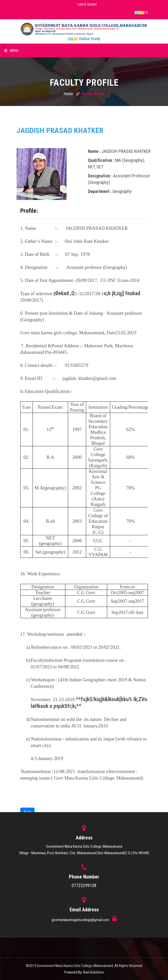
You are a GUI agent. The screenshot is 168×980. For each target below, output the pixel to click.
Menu (11, 51)
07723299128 (84, 885)
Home (68, 94)
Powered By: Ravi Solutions (84, 972)
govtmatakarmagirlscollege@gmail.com (81, 920)
